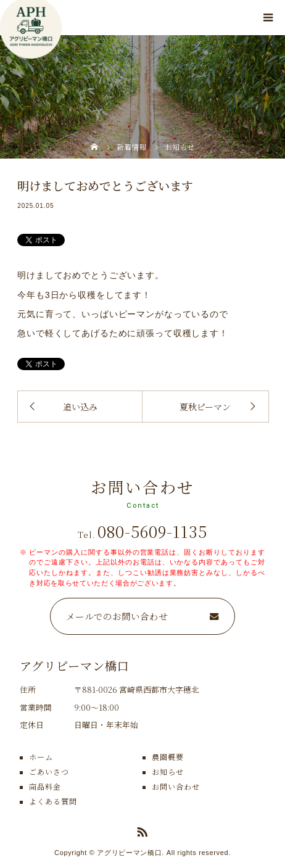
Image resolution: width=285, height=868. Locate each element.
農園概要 (168, 757)
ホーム (41, 757)
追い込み (80, 407)
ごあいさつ (49, 771)
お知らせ (168, 771)
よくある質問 (53, 801)
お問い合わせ (176, 786)
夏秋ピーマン (205, 407)
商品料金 (45, 786)
